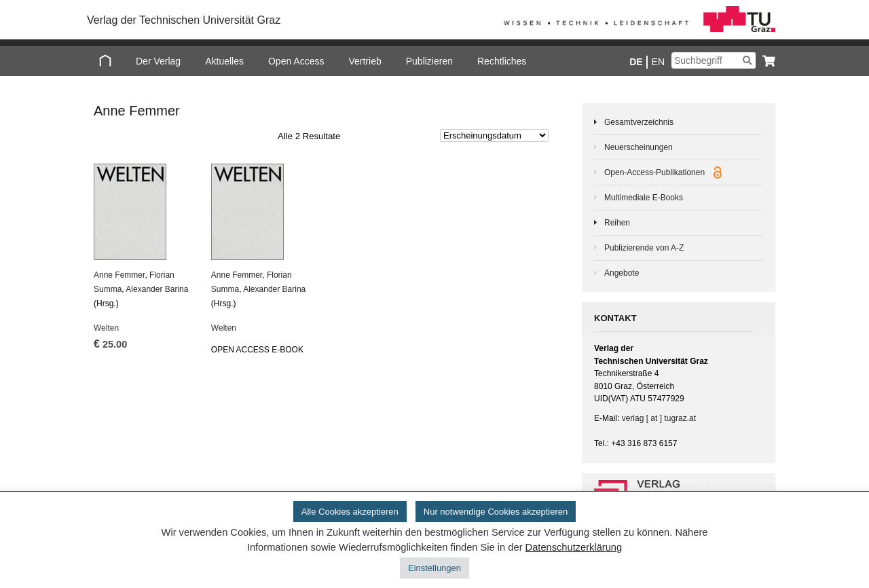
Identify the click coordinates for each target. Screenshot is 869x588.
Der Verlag (158, 61)
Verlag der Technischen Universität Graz (184, 20)
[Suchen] (747, 60)
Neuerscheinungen (639, 147)
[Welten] (144, 212)
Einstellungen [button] (434, 568)
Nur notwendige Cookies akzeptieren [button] (496, 512)
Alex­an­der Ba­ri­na (157, 289)
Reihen (617, 223)
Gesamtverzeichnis (639, 122)
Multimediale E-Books (644, 198)
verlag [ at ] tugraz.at (659, 418)
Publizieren (429, 61)
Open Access (296, 61)
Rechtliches (502, 61)
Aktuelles (224, 61)
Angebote (622, 273)
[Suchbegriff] (714, 60)
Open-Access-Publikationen (663, 172)
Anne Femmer (119, 275)
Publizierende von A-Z (644, 248)
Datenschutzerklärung (574, 547)
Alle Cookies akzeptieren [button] (350, 512)
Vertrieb (365, 61)
